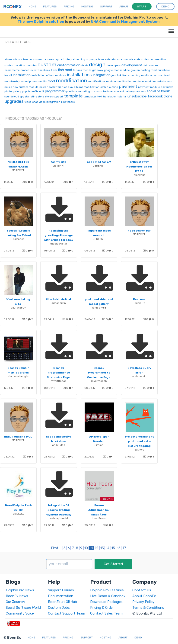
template (73, 96)
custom (47, 64)
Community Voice (20, 613)
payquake (167, 87)
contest (9, 66)
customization (69, 65)
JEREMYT (18, 170)
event (34, 70)
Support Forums (61, 590)
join (114, 75)
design (97, 64)
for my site (59, 162)
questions (71, 92)
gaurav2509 (18, 308)
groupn (135, 70)
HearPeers (99, 518)
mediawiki (165, 75)
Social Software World (23, 608)
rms (93, 92)
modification (72, 80)
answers (49, 60)
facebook (44, 70)
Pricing (69, 6)
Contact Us (142, 590)
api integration (70, 60)
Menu (170, 29)
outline (114, 87)
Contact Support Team (67, 613)
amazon (38, 60)
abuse (8, 60)
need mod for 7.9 (99, 162)
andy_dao (59, 445)
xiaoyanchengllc (18, 376)
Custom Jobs (59, 608)
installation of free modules (49, 75)
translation (110, 97)
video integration (49, 102)
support (58, 97)
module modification (119, 82)
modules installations (158, 82)
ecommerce (12, 70)
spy (22, 97)
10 (86, 548)
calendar (111, 60)
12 (97, 548)
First (55, 548)
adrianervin (59, 303)
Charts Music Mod (58, 299)
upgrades (14, 101)
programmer (55, 91)
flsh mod (65, 70)
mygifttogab (59, 381)
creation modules (26, 66)
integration (102, 75)
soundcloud (12, 97)
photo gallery (13, 92)
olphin (104, 87)
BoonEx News (17, 596)
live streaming (131, 75)
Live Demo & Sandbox (108, 596)
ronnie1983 (99, 308)
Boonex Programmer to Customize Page (58, 373)
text (100, 97)
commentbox (158, 60)
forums (77, 70)
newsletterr (54, 87)
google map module (117, 70)
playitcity (18, 514)
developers (114, 66)
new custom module (26, 87)
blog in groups (89, 60)
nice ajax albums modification (81, 87)
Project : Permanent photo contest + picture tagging (139, 441)
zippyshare (68, 102)
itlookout (139, 175)
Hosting (87, 6)
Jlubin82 (139, 303)
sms (143, 92)
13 (102, 548)
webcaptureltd (59, 518)
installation (22, 75)
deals (85, 66)
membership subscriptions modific (26, 82)
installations (79, 75)
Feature (139, 299)
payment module (149, 87)
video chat (31, 102)
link (119, 75)
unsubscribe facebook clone (150, 96)
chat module (125, 60)
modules (139, 82)
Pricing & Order (102, 608)
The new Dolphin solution (41, 22)
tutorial (122, 97)
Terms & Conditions (148, 608)
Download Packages (106, 602)
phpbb (26, 92)
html (154, 70)
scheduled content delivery (118, 92)
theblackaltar (59, 244)
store (41, 97)
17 (124, 548)
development (132, 65)
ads (15, 60)
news (43, 87)
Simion (99, 445)
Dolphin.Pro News (20, 590)
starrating (31, 97)
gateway (98, 70)
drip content (151, 66)
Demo (138, 638)
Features (50, 6)
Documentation (61, 596)
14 (108, 548)
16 (119, 548)
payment (128, 86)
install (8, 75)
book (101, 60)
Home (32, 6)
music (8, 87)
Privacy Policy (143, 602)
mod (51, 81)
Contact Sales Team (106, 613)
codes (145, 60)
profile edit (37, 92)
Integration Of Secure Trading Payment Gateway (58, 510)
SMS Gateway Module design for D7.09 (139, 167)
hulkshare (164, 70)
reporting (84, 92)
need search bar (139, 231)
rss (98, 92)
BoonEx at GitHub (62, 602)
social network (158, 91)
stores (49, 97)
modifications (97, 82)
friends (87, 70)
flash (54, 70)
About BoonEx (144, 596)
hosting (145, 70)
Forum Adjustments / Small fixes (99, 510)
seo (138, 92)
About (124, 6)
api (57, 60)
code (137, 60)
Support (106, 6)
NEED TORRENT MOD (18, 437)
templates (90, 97)
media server (149, 75)
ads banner (25, 60)
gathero (139, 450)
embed (25, 70)
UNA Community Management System (125, 22)
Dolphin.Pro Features (107, 590)
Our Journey (15, 602)
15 (113, 548)
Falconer (18, 239)
